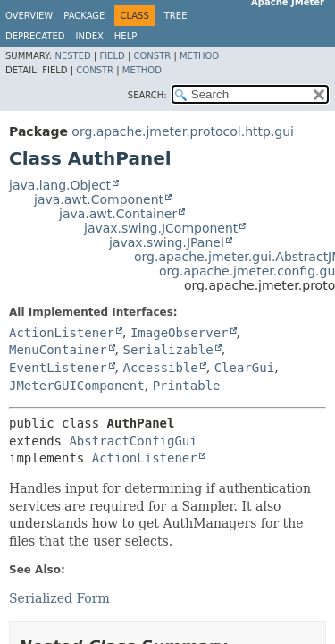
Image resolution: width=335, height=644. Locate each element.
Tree (176, 16)
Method (199, 56)
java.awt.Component (99, 199)
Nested (72, 56)
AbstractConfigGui (133, 441)
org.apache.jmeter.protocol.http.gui (183, 131)
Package (84, 16)
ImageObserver (180, 333)
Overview (29, 16)
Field (112, 56)
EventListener (58, 368)
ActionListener (62, 333)
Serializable (167, 350)
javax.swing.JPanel (167, 242)
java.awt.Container (118, 214)
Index (90, 36)
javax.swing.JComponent (161, 228)
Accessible (160, 368)
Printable (187, 386)
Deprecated (35, 36)
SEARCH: (147, 95)
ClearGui (244, 368)
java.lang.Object (60, 185)
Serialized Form (59, 598)
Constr (152, 56)
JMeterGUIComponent (77, 386)
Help (126, 36)
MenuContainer (58, 350)
